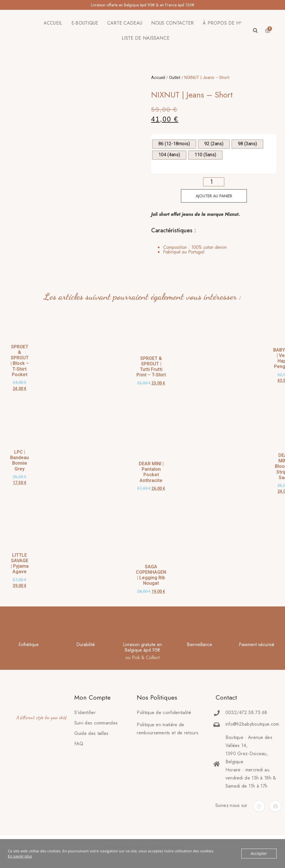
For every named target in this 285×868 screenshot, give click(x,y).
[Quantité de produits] (214, 182)
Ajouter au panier (214, 196)
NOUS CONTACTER (172, 23)
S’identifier (85, 712)
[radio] (174, 144)
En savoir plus (20, 856)
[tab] (189, 250)
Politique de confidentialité (164, 712)
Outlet (175, 78)
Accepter (259, 854)
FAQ (79, 744)
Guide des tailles (91, 733)
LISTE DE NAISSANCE (146, 38)
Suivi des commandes (96, 723)
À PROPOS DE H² (222, 23)
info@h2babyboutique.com (252, 724)
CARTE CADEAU (125, 23)
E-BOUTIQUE (85, 23)
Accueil (158, 78)
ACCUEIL (53, 23)
